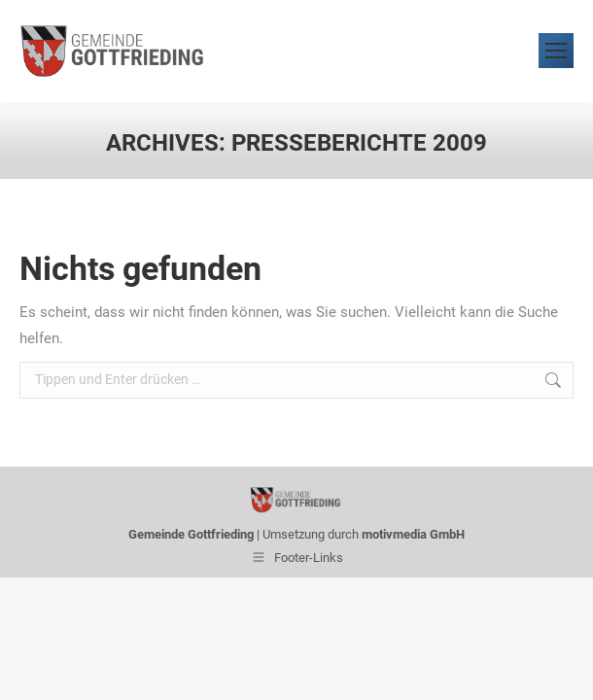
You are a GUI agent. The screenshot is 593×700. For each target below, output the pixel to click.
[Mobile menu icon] (556, 51)
